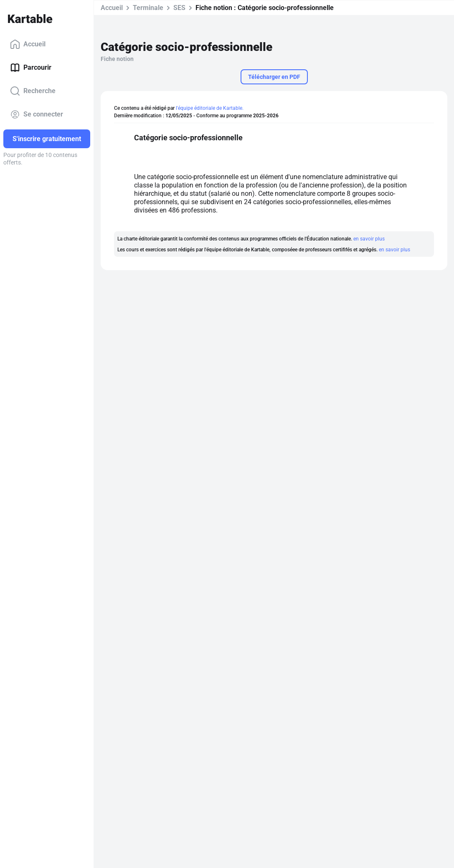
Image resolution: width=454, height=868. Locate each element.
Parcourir (31, 68)
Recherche (33, 91)
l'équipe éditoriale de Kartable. (210, 108)
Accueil (28, 44)
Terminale (148, 8)
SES (179, 8)
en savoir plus (369, 239)
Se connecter (37, 114)
